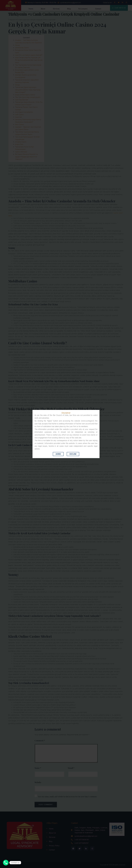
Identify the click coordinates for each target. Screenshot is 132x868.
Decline (73, 454)
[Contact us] (6, 863)
